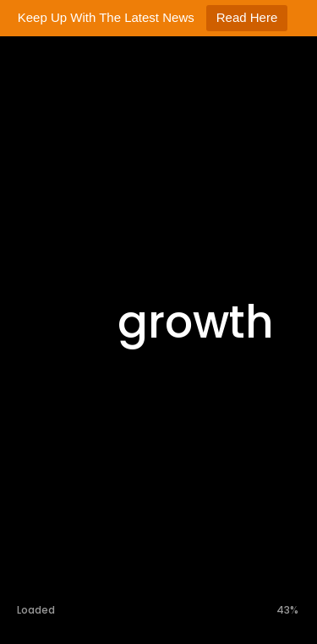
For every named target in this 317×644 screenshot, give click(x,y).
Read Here (247, 17)
